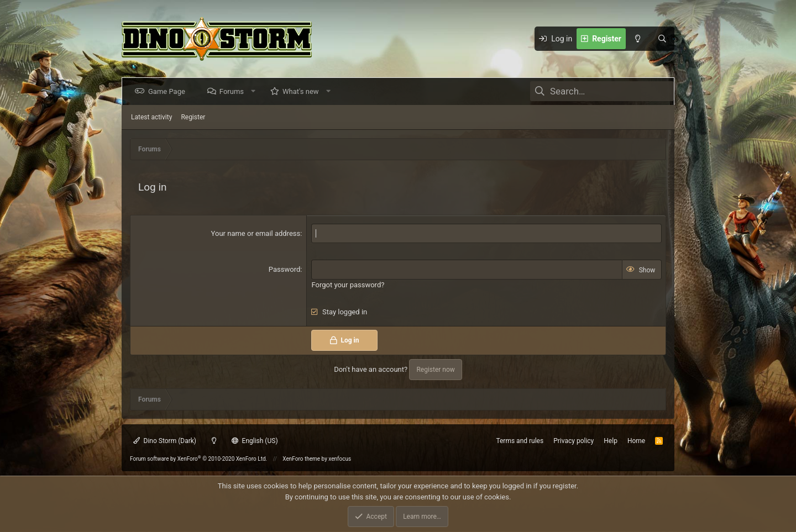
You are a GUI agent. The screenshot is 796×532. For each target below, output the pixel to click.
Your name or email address (256, 233)
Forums (234, 91)
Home (636, 441)
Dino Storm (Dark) (165, 441)
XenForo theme (301, 459)
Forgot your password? (348, 285)
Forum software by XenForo (198, 459)
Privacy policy (574, 441)
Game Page (169, 91)
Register (193, 117)
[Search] (662, 39)
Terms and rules (520, 441)
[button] (256, 91)
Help (611, 441)
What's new (303, 91)
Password (284, 269)
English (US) (255, 441)
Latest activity (151, 117)
